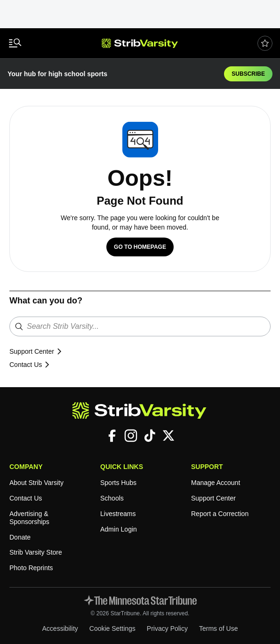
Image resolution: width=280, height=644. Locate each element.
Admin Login (120, 529)
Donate (20, 537)
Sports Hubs (119, 483)
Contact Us (31, 365)
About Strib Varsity (39, 483)
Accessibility (57, 629)
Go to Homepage (140, 247)
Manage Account (217, 483)
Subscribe (249, 74)
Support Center (38, 352)
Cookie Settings (113, 629)
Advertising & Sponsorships (30, 518)
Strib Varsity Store (38, 553)
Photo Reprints (32, 568)
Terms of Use (223, 629)
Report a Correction (221, 514)
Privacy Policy (170, 629)
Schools (112, 498)
